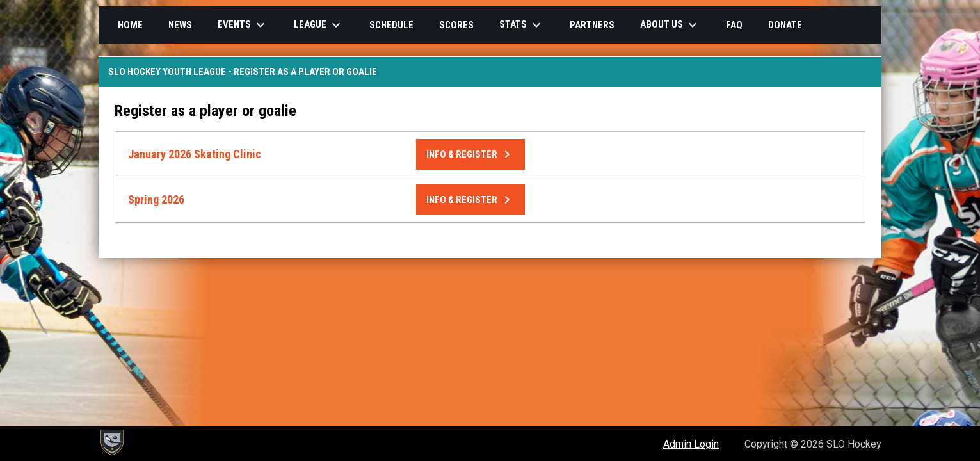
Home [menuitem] (130, 25)
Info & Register (470, 154)
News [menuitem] (180, 25)
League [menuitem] (319, 25)
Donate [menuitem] (785, 25)
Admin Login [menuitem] (691, 444)
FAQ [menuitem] (734, 25)
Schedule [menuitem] (391, 25)
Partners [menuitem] (592, 25)
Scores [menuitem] (456, 25)
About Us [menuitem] (670, 25)
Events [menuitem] (243, 25)
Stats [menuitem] (522, 25)
